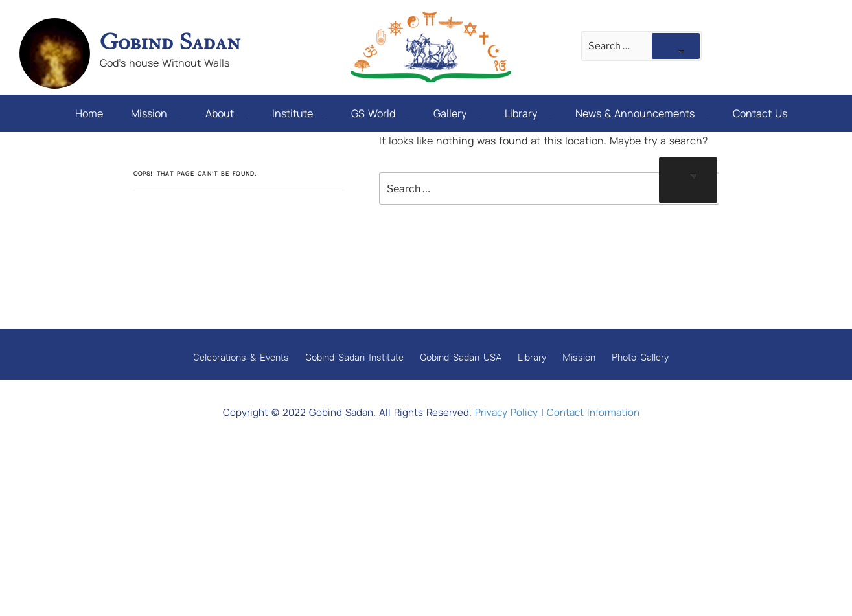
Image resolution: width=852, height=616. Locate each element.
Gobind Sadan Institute (354, 357)
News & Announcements (642, 113)
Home (89, 113)
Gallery (457, 113)
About (226, 113)
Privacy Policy (506, 412)
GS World (380, 113)
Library (528, 113)
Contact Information (593, 412)
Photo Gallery (640, 357)
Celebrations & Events (241, 357)
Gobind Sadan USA (461, 357)
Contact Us (760, 113)
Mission (156, 113)
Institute (299, 113)
